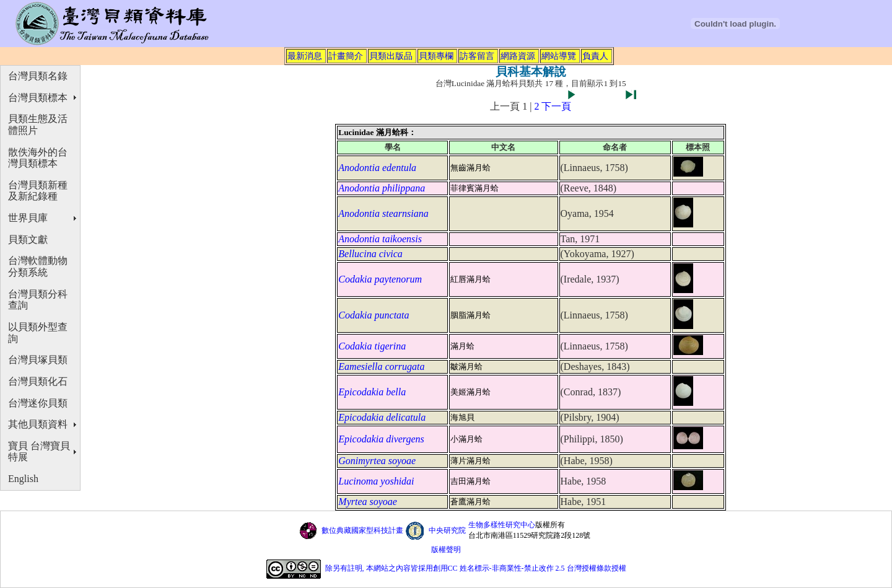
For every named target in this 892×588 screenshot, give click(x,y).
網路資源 (518, 56)
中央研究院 (447, 530)
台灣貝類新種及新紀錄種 (38, 191)
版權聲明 (446, 550)
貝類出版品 (391, 56)
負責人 (595, 56)
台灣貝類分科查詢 (38, 300)
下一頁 (556, 106)
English (23, 479)
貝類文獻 (28, 239)
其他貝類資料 (38, 424)
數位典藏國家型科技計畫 (362, 530)
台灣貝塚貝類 (38, 360)
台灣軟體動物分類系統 (38, 266)
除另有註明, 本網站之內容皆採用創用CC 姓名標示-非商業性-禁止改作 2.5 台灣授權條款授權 (476, 568)
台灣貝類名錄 (38, 76)
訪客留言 (477, 56)
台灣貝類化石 (38, 381)
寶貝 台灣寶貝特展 (39, 452)
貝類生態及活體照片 (38, 125)
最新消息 (305, 56)
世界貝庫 (28, 218)
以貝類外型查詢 (38, 333)
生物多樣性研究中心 (502, 525)
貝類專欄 (436, 56)
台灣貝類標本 (38, 98)
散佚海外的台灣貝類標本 (38, 158)
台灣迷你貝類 (38, 403)
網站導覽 (559, 56)
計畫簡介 (346, 56)
